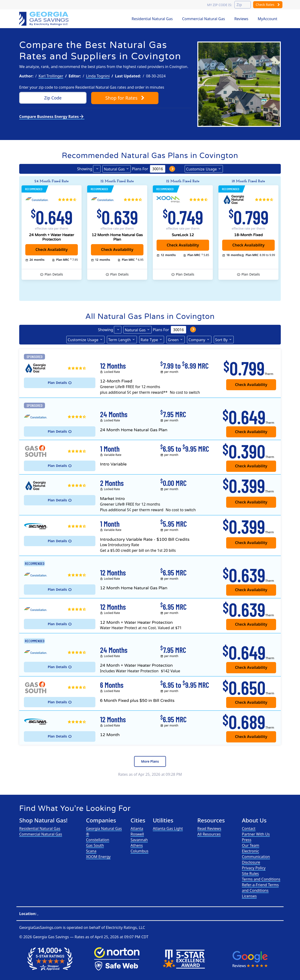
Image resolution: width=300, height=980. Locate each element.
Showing (85, 169)
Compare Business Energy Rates (52, 117)
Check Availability (183, 245)
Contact (249, 829)
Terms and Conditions (261, 879)
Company (197, 340)
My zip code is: (219, 5)
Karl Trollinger (51, 76)
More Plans (150, 761)
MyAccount (268, 19)
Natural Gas (114, 169)
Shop (125, 98)
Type (149, 340)
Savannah (139, 840)
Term (120, 340)
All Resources (209, 834)
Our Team (251, 845)
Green (173, 340)
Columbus (139, 851)
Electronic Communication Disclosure (256, 857)
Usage (201, 169)
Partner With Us (256, 834)
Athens (137, 845)
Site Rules (250, 874)
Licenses (249, 896)
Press (247, 840)
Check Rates (268, 5)
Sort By (221, 340)
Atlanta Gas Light (168, 829)
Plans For (140, 169)
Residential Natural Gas (152, 19)
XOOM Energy (98, 857)
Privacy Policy (254, 868)
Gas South (95, 845)
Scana (91, 851)
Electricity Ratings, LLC (125, 927)
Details (54, 274)
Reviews (241, 19)
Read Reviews (209, 829)
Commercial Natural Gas (204, 19)
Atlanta (137, 829)
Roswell (137, 834)
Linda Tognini (98, 76)
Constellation (98, 840)
